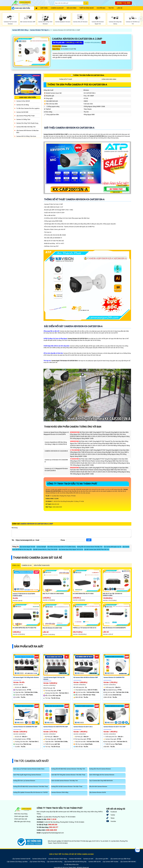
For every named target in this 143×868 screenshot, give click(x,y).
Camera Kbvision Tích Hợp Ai (39, 30)
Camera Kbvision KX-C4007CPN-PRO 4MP (56, 727)
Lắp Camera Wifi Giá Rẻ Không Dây (75, 862)
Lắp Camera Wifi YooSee (110, 862)
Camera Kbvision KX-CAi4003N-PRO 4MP (25, 727)
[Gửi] (89, 540)
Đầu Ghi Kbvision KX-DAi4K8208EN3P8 (114, 628)
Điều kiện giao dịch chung (22, 822)
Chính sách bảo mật (21, 819)
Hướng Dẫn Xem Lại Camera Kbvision (24, 781)
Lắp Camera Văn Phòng (37, 862)
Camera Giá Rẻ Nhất (22, 112)
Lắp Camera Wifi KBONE (128, 862)
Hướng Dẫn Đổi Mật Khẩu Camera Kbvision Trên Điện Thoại (31, 786)
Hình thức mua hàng (21, 814)
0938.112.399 (123, 3)
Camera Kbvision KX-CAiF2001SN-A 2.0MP (66, 30)
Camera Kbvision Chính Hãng (60, 792)
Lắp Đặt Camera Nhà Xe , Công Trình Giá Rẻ (45, 549)
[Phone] (76, 540)
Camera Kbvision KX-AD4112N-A (83, 727)
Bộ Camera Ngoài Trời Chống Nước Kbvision (26, 677)
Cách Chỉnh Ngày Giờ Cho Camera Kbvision (102, 775)
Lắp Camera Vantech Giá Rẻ (21, 859)
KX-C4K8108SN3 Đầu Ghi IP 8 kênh (83, 594)
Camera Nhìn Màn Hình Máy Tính (26, 127)
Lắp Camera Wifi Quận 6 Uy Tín (113, 547)
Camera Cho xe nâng (23, 105)
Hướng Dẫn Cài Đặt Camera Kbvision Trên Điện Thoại (67, 786)
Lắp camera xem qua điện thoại (120, 859)
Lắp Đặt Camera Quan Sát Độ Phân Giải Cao (97, 549)
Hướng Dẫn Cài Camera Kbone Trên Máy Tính (90, 547)
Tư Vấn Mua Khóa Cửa (71, 864)
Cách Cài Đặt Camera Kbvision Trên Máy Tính (65, 781)
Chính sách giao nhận (21, 816)
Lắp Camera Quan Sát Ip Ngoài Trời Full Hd (71, 549)
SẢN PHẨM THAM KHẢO (42, 565)
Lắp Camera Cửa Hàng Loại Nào (17, 862)
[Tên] (25, 540)
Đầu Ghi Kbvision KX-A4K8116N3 (52, 628)
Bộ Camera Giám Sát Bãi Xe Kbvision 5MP (86, 677)
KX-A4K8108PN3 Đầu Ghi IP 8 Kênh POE (24, 628)
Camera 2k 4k (27, 565)
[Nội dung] (71, 533)
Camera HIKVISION (75, 859)
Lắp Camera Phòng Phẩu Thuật (25, 116)
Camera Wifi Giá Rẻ (95, 862)
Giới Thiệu (44, 8)
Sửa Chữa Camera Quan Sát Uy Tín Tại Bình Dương (61, 547)
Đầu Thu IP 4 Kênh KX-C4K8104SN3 (53, 594)
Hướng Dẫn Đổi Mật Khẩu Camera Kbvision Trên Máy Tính (68, 769)
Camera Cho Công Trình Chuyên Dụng (27, 123)
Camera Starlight (41, 547)
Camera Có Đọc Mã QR (23, 101)
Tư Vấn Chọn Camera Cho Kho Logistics (28, 108)
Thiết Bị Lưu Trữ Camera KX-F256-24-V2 (84, 628)
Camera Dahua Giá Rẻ (39, 859)
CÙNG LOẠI (16, 565)
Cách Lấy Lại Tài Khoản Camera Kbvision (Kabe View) (29, 769)
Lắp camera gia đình (102, 859)
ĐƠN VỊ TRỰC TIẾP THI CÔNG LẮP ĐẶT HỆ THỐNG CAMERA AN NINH (71, 854)
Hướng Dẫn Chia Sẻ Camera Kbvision (100, 769)
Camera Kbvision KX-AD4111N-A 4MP (114, 727)
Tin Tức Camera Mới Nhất (31, 761)
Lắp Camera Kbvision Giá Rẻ (98, 792)
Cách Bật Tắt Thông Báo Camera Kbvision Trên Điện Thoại (68, 775)
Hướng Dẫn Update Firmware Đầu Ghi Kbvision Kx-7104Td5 (30, 792)
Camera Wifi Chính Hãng (20, 30)
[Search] (69, 3)
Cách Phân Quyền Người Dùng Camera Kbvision (27, 775)
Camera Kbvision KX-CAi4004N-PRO (114, 677)
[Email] (50, 540)
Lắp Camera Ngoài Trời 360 (27, 547)
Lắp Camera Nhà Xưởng (54, 862)
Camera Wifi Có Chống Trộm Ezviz (26, 136)
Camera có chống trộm (23, 119)
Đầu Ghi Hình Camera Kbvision (98, 786)
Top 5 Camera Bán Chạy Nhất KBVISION (101, 781)
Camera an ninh (88, 859)
